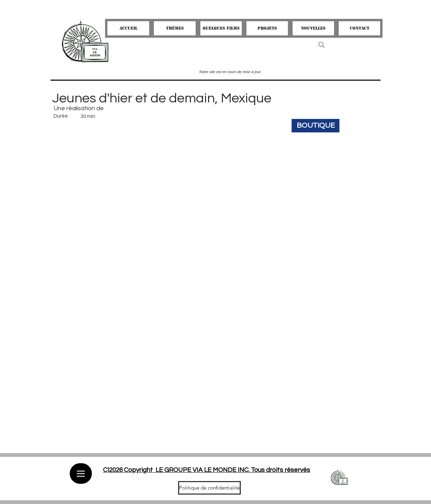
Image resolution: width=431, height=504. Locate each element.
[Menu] (81, 474)
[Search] (322, 45)
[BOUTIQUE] (316, 126)
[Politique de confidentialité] (209, 488)
